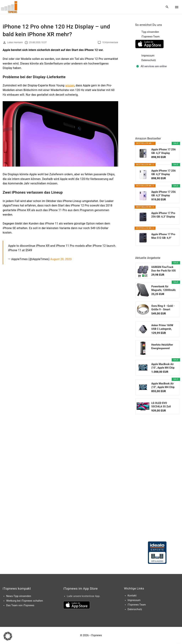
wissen (70, 85)
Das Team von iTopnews (20, 605)
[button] (8, 636)
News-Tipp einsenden (19, 596)
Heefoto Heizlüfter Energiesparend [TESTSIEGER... (162, 347)
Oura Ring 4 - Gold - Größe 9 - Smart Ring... (163, 308)
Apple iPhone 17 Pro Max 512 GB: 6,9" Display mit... (163, 236)
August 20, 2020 (61, 259)
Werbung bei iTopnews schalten (25, 601)
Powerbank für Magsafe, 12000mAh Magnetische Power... (164, 288)
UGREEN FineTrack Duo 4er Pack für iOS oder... (164, 269)
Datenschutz (149, 60)
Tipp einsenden (150, 32)
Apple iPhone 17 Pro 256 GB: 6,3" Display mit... (163, 215)
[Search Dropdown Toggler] (167, 7)
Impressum (148, 56)
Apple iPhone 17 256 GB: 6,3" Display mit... (164, 151)
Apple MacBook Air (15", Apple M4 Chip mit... (163, 366)
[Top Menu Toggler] (177, 7)
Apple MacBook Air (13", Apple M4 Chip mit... (163, 386)
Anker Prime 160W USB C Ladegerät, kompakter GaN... (162, 327)
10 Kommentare (110, 42)
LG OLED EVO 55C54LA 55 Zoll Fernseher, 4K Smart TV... (163, 405)
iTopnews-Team (151, 37)
